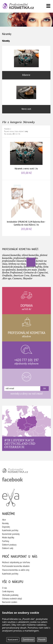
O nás (5, 588)
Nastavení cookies (10, 602)
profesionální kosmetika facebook (13, 479)
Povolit (42, 640)
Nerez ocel (26, 97)
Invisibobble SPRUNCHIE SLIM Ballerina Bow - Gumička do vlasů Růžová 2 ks (26, 208)
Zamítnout (28, 640)
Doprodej (6, 527)
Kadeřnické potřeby (10, 530)
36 (19, 134)
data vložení (19, 131)
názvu (12, 131)
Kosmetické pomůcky (11, 534)
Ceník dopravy (8, 591)
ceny (26, 131)
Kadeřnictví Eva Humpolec (11, 497)
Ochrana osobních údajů (12, 599)
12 (16, 134)
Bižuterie (26, 63)
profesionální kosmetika (20, 471)
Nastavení (13, 640)
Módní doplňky (8, 537)
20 (13, 134)
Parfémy (6, 541)
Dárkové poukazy (9, 545)
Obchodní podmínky (10, 595)
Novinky (5, 523)
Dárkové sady (8, 548)
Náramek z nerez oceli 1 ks (26, 159)
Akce (4, 520)
